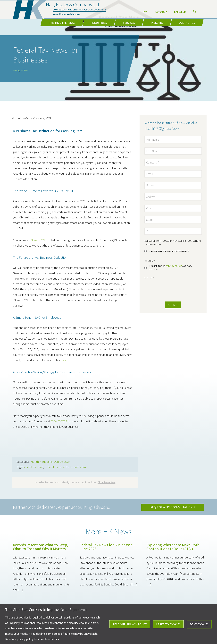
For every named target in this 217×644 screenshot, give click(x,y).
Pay (146, 11)
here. (64, 360)
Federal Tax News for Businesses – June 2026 (107, 547)
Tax (84, 467)
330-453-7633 (38, 240)
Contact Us (187, 23)
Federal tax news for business (63, 467)
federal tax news (33, 467)
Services (129, 23)
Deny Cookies (199, 624)
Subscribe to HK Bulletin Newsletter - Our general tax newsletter (173, 243)
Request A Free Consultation (171, 507)
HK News (25, 70)
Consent (150, 261)
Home (16, 70)
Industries (99, 23)
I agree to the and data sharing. (171, 268)
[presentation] (167, 287)
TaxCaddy (162, 11)
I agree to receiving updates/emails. (170, 251)
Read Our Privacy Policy (130, 624)
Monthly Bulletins (42, 462)
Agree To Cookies (168, 624)
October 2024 (62, 462)
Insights (157, 23)
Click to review (106, 482)
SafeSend (181, 11)
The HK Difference (62, 23)
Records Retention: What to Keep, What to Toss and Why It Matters (40, 547)
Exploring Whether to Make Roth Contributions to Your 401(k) (173, 547)
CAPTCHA (149, 278)
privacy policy (174, 266)
